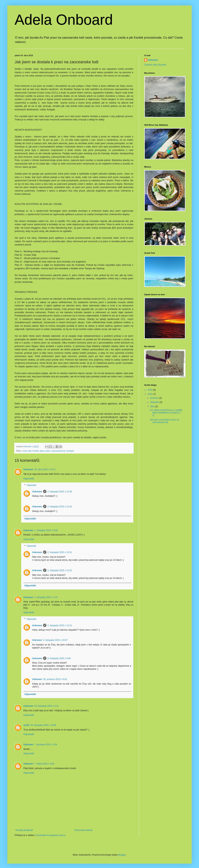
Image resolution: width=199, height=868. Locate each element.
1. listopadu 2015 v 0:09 (46, 530)
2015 (150, 394)
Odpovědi (31, 485)
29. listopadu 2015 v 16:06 (43, 725)
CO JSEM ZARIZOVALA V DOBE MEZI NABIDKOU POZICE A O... (166, 413)
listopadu (155, 402)
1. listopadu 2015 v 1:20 (46, 597)
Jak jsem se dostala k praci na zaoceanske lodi (164, 421)
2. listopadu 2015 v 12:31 (60, 552)
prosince (155, 398)
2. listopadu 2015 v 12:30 (60, 492)
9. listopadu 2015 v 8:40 (59, 658)
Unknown (28, 469)
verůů (26, 725)
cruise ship (27, 451)
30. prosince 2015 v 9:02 (55, 679)
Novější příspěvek (24, 830)
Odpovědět (29, 479)
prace (48, 451)
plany (42, 451)
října (153, 406)
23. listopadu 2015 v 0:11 (47, 706)
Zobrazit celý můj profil (155, 65)
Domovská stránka (84, 830)
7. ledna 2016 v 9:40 (44, 764)
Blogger (122, 855)
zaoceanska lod (58, 451)
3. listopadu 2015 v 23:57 (55, 640)
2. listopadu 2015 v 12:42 (60, 507)
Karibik (36, 451)
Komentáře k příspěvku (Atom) (50, 835)
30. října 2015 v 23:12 (45, 469)
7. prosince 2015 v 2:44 (46, 745)
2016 (150, 390)
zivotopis (70, 451)
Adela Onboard (64, 20)
